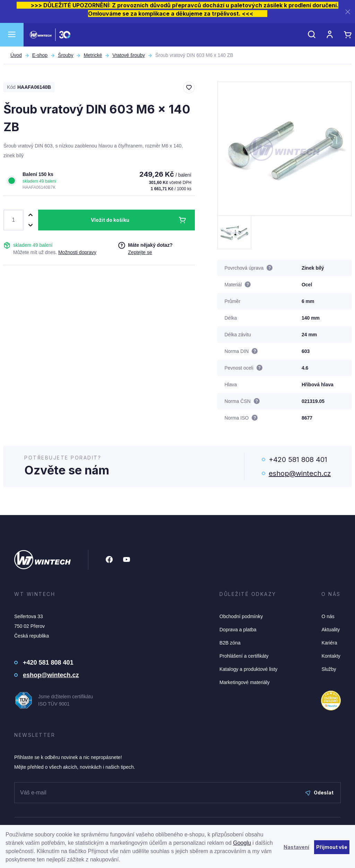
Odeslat (319, 793)
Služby (329, 669)
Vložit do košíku (110, 220)
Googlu (242, 843)
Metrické (93, 55)
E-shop (40, 55)
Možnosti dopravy (77, 252)
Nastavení (296, 847)
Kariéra (329, 643)
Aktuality (331, 630)
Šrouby (66, 55)
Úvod (16, 55)
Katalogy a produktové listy (248, 669)
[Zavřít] (348, 12)
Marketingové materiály (245, 682)
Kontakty (331, 656)
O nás (328, 616)
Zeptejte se (140, 252)
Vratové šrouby (129, 55)
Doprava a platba (238, 630)
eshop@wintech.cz (300, 473)
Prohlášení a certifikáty (244, 656)
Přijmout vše (332, 847)
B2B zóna (230, 643)
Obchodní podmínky (241, 616)
